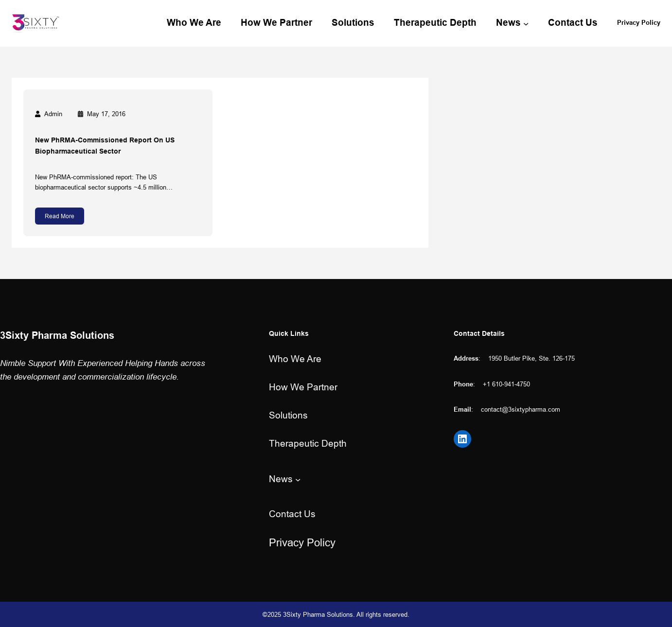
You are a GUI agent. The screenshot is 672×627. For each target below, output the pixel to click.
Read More (60, 216)
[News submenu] (526, 23)
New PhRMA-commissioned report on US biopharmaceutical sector (105, 146)
